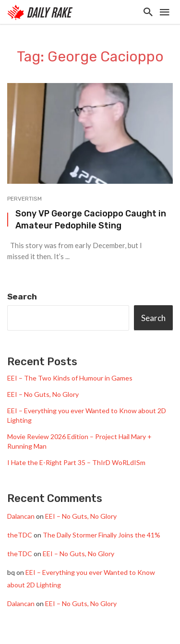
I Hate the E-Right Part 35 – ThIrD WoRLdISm (76, 462)
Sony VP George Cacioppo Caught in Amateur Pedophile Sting (91, 219)
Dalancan (21, 516)
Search (22, 297)
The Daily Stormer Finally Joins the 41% (102, 535)
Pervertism (24, 199)
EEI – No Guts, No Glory (43, 394)
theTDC (20, 535)
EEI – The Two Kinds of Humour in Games (70, 378)
